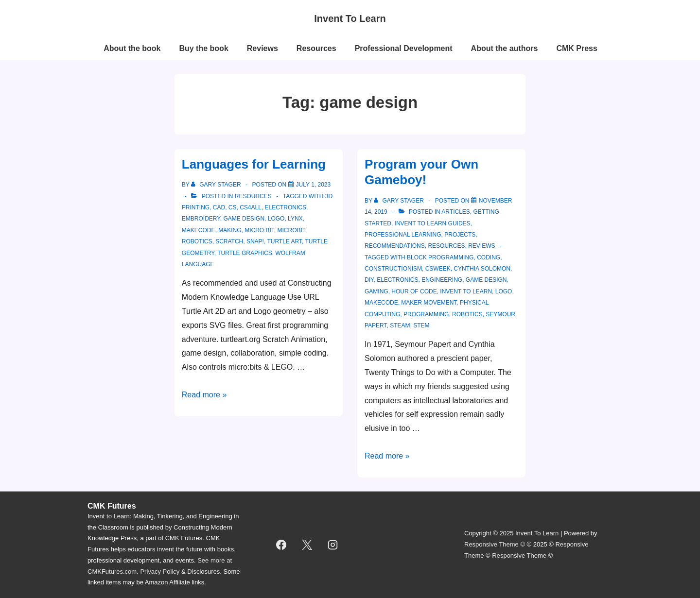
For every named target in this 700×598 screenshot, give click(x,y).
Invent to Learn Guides (433, 223)
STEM (421, 325)
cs (233, 207)
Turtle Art (284, 241)
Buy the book (203, 48)
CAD (219, 207)
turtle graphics (245, 253)
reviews (481, 246)
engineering (442, 280)
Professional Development (404, 48)
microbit (291, 230)
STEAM (400, 325)
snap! (255, 241)
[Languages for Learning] (314, 185)
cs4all (251, 207)
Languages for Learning (254, 164)
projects (460, 235)
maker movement (429, 303)
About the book (132, 48)
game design (244, 219)
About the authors (505, 48)
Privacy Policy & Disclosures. (181, 572)
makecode (199, 230)
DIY (369, 280)
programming (426, 314)
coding (489, 257)
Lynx (295, 219)
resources (253, 196)
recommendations (395, 246)
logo (276, 219)
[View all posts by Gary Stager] (217, 185)
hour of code (414, 291)
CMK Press (577, 48)
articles (455, 212)
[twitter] (307, 545)
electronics (286, 207)
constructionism (393, 269)
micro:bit (259, 230)
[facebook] (281, 545)
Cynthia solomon (482, 269)
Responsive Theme (491, 544)
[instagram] (333, 545)
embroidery (201, 219)
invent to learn (466, 291)
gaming (376, 291)
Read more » (204, 395)
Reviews (262, 48)
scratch (229, 241)
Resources (316, 48)
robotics (197, 241)
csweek (438, 269)
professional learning (403, 235)
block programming (440, 257)
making (230, 230)
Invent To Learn (350, 18)
